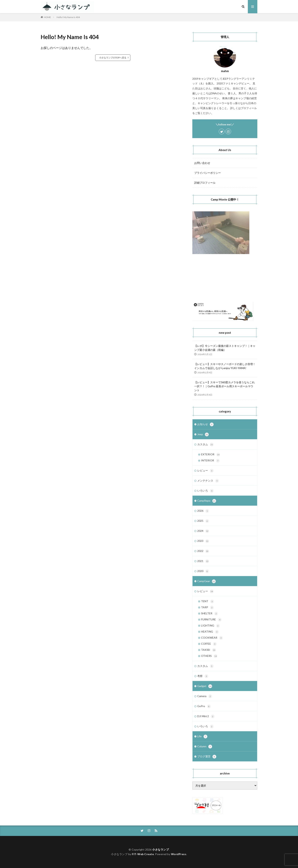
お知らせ (205, 424)
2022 (203, 551)
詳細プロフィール (205, 183)
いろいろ (205, 491)
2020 (203, 571)
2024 (203, 531)
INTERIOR (210, 461)
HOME (47, 17)
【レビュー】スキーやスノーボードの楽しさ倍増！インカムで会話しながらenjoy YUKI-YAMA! (225, 366)
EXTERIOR (211, 455)
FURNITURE (211, 620)
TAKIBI (208, 650)
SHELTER (210, 614)
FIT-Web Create (143, 854)
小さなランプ (160, 850)
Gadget (205, 686)
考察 (203, 676)
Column (205, 747)
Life (202, 737)
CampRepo (207, 501)
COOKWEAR (212, 638)
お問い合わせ (202, 163)
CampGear (206, 581)
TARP (207, 608)
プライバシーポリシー (208, 173)
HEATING (210, 632)
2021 (203, 561)
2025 (203, 521)
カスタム (205, 445)
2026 (203, 511)
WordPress (179, 854)
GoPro (204, 706)
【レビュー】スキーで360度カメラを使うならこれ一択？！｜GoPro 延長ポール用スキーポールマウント (224, 386)
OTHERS (209, 656)
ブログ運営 (207, 757)
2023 (203, 541)
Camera (205, 696)
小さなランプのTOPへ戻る (113, 58)
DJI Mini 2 (206, 716)
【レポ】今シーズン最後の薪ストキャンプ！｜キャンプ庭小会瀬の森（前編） (225, 348)
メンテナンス (208, 481)
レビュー (205, 471)
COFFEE (209, 644)
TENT (208, 601)
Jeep (203, 434)
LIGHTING (210, 626)
